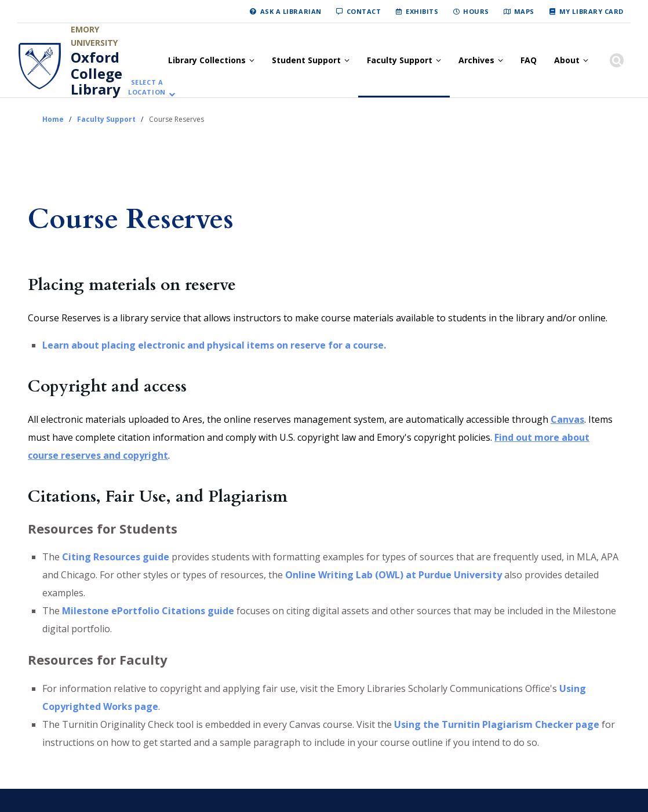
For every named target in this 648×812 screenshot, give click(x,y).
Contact (364, 11)
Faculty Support (400, 60)
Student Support (306, 60)
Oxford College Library (97, 73)
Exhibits (422, 11)
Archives (476, 60)
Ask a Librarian (291, 11)
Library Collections (207, 60)
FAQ (529, 60)
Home (53, 119)
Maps (524, 11)
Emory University (94, 36)
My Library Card (591, 11)
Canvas (567, 419)
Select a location (147, 87)
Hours (476, 11)
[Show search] (617, 60)
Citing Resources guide (116, 557)
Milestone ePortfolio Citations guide (148, 611)
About (567, 60)
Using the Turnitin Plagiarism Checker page (497, 724)
